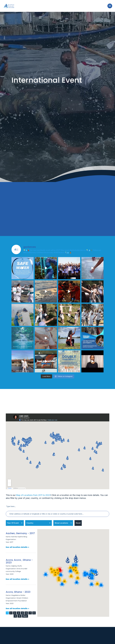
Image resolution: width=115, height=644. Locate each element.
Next (25, 614)
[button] (59, 569)
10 (20, 614)
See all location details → (17, 545)
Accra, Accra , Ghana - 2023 (19, 559)
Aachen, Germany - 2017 (20, 531)
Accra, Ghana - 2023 (18, 590)
